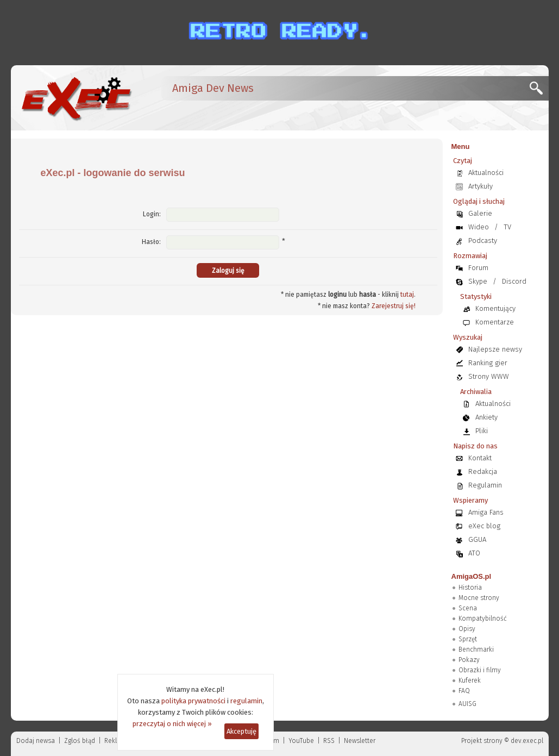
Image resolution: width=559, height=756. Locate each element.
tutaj (407, 295)
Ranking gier (488, 363)
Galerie (480, 213)
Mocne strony (479, 598)
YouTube (301, 741)
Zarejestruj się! (394, 306)
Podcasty (483, 240)
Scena (468, 608)
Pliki (482, 431)
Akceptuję (241, 731)
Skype (478, 281)
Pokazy (469, 660)
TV (507, 227)
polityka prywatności (193, 701)
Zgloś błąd (80, 741)
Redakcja (483, 471)
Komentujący (495, 308)
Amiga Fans (486, 512)
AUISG (467, 704)
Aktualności (486, 173)
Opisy (467, 629)
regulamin (246, 701)
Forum (478, 268)
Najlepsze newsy (495, 349)
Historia (470, 588)
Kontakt (480, 458)
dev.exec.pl (527, 741)
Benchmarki (476, 649)
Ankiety (486, 417)
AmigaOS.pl (472, 576)
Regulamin (485, 485)
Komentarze (495, 322)
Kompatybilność (483, 618)
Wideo (479, 227)
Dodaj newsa (36, 741)
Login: (152, 214)
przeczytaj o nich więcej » (172, 724)
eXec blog (484, 526)
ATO (474, 553)
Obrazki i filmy (480, 670)
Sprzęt (468, 639)
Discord (514, 281)
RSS (329, 741)
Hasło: (151, 242)
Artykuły (481, 186)
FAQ (464, 691)
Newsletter (360, 741)
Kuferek (470, 680)
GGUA (477, 539)
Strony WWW (489, 376)
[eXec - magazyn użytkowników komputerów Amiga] (76, 98)
